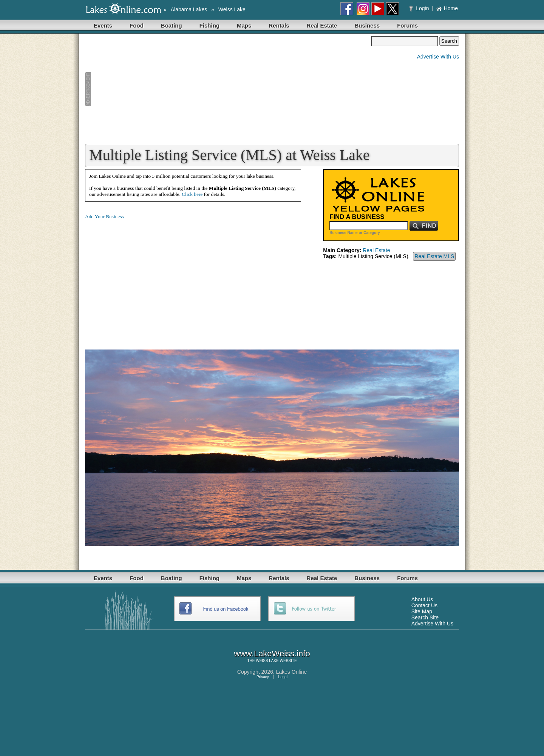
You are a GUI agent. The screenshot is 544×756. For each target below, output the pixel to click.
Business (367, 25)
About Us (422, 599)
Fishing (209, 25)
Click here (192, 194)
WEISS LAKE (267, 661)
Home (447, 8)
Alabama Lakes (189, 9)
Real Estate (322, 25)
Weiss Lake (232, 9)
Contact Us (424, 605)
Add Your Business (104, 216)
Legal (283, 677)
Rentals (279, 25)
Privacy (263, 677)
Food (137, 25)
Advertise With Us (438, 57)
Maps (244, 25)
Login (420, 8)
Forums (407, 25)
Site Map (422, 611)
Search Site (425, 617)
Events (103, 25)
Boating (172, 25)
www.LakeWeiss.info (272, 654)
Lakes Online (292, 672)
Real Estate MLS (434, 256)
